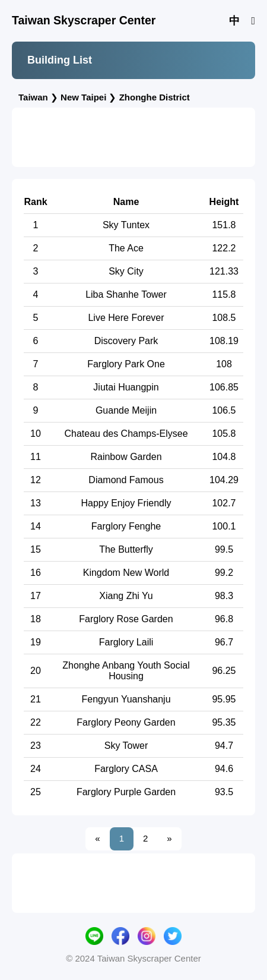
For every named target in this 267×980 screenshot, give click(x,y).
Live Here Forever (126, 318)
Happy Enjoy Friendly (126, 503)
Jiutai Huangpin (126, 387)
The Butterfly (126, 549)
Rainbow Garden (126, 457)
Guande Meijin (126, 410)
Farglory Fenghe (126, 526)
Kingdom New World (126, 573)
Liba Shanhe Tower (126, 294)
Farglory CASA (126, 769)
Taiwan (33, 97)
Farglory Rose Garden (126, 619)
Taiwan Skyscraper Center (84, 20)
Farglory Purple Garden (126, 792)
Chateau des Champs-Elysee (126, 434)
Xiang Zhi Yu (126, 596)
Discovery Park (126, 341)
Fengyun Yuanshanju (126, 699)
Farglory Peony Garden (126, 722)
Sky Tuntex (126, 225)
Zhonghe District (155, 97)
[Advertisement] (133, 137)
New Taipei (83, 97)
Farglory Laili (126, 642)
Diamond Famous (126, 480)
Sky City (126, 271)
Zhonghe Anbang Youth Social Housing (126, 671)
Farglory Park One (126, 364)
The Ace (126, 248)
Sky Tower (126, 746)
